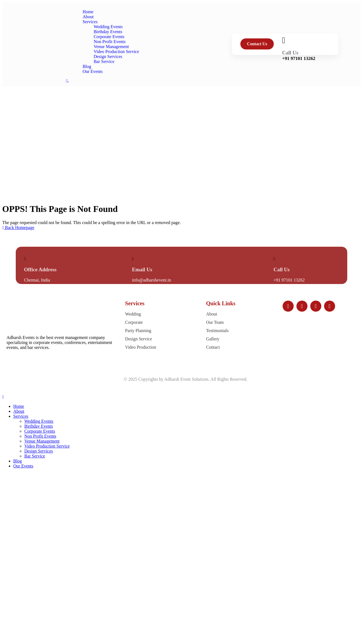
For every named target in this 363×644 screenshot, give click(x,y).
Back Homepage (18, 228)
